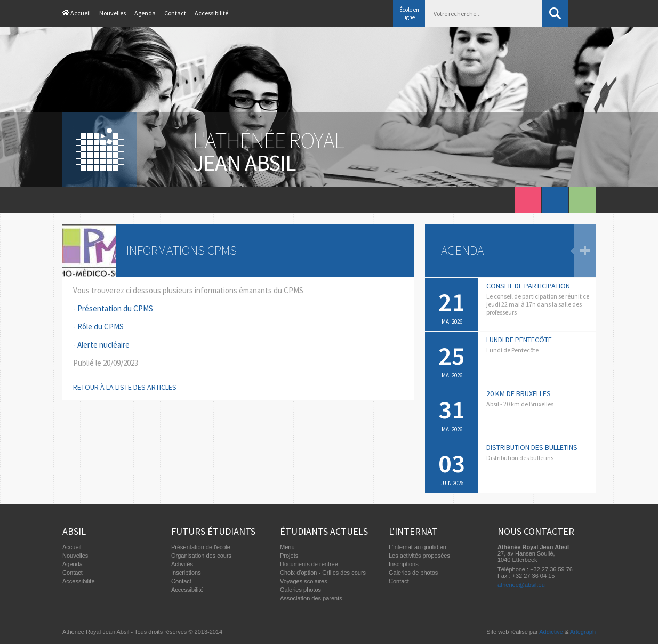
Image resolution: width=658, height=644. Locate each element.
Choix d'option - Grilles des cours (323, 573)
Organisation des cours (201, 556)
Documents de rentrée (309, 564)
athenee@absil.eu (521, 585)
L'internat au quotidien (418, 547)
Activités (182, 564)
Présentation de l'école (201, 547)
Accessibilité (211, 13)
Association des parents (311, 598)
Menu (287, 547)
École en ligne (409, 13)
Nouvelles (113, 13)
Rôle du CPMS (101, 327)
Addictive (551, 632)
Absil (74, 531)
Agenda (145, 13)
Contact (175, 13)
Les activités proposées (419, 556)
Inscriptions (186, 573)
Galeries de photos (413, 573)
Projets (289, 556)
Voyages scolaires (304, 581)
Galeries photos (300, 590)
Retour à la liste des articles (125, 387)
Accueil (81, 13)
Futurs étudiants (213, 531)
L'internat (413, 531)
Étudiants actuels (324, 531)
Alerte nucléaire (103, 345)
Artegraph (583, 632)
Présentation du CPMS (114, 308)
